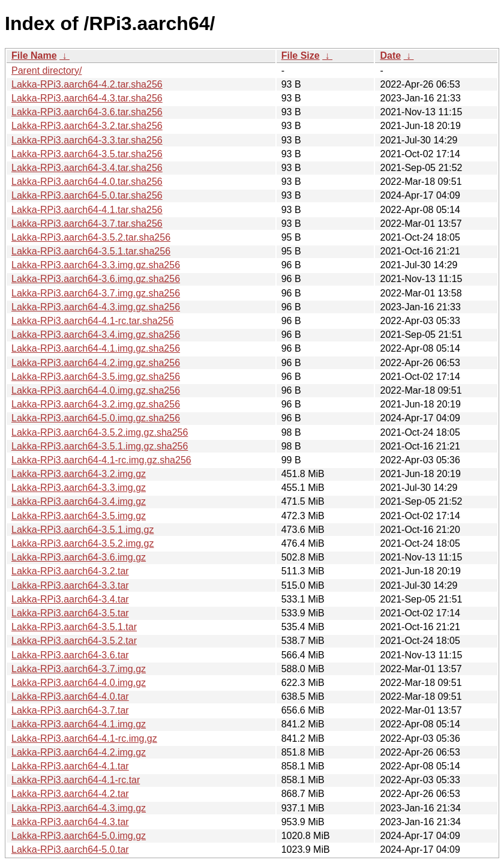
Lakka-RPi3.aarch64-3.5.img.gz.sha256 (96, 377)
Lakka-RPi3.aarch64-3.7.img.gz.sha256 (96, 293)
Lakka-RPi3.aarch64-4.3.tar (70, 822)
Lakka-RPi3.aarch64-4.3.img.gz (79, 808)
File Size (301, 56)
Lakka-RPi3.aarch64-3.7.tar (70, 710)
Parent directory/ (46, 71)
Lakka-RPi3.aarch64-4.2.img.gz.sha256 (96, 363)
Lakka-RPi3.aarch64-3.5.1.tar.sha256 (91, 251)
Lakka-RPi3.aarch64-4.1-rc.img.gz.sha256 (101, 460)
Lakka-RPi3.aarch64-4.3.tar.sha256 (87, 98)
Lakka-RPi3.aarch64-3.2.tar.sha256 (87, 126)
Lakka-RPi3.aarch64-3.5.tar (70, 613)
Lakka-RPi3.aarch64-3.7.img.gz (79, 669)
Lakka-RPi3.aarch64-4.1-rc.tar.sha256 (92, 321)
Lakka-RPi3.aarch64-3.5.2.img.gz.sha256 (100, 432)
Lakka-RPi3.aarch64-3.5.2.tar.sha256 (91, 237)
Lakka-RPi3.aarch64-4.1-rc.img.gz (84, 738)
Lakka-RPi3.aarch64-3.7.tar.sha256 (87, 224)
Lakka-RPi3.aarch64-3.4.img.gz (79, 501)
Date (390, 56)
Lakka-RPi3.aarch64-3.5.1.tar (74, 627)
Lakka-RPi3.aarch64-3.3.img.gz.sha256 (96, 265)
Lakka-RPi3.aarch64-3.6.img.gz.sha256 (96, 279)
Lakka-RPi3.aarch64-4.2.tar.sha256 (87, 84)
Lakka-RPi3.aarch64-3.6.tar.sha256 (87, 112)
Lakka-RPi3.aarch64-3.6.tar (70, 655)
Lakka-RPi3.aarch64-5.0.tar (70, 849)
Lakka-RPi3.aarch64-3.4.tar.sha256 (87, 168)
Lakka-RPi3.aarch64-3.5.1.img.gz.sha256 (100, 446)
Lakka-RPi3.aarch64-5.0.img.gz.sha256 (96, 418)
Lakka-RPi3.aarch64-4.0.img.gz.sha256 (96, 390)
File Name (34, 56)
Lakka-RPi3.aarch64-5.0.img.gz (79, 836)
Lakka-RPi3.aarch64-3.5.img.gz (79, 516)
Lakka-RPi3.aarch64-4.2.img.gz (79, 752)
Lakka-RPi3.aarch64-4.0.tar (70, 696)
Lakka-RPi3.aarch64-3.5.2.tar (74, 641)
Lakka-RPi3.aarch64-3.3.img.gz (79, 488)
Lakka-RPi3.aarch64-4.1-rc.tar (76, 780)
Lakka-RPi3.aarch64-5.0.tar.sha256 (87, 195)
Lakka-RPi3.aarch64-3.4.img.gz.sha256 (96, 335)
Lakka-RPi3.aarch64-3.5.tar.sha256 (87, 154)
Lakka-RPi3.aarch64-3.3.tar (70, 585)
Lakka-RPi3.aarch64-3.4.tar (70, 599)
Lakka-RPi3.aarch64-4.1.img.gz (79, 724)
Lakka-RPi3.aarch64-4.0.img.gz (79, 683)
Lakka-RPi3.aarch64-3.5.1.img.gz (82, 530)
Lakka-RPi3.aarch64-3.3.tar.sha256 (87, 140)
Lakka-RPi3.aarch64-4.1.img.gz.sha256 (96, 348)
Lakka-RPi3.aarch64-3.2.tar (70, 571)
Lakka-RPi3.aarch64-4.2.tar (70, 794)
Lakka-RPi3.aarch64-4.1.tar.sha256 (87, 210)
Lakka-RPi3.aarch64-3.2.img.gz (79, 474)
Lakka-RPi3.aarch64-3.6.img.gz (79, 557)
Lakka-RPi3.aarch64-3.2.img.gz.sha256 (96, 404)
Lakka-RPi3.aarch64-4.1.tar (70, 766)
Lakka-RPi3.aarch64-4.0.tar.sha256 (87, 182)
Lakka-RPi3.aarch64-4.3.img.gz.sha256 (96, 307)
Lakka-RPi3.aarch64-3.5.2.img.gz (82, 543)
